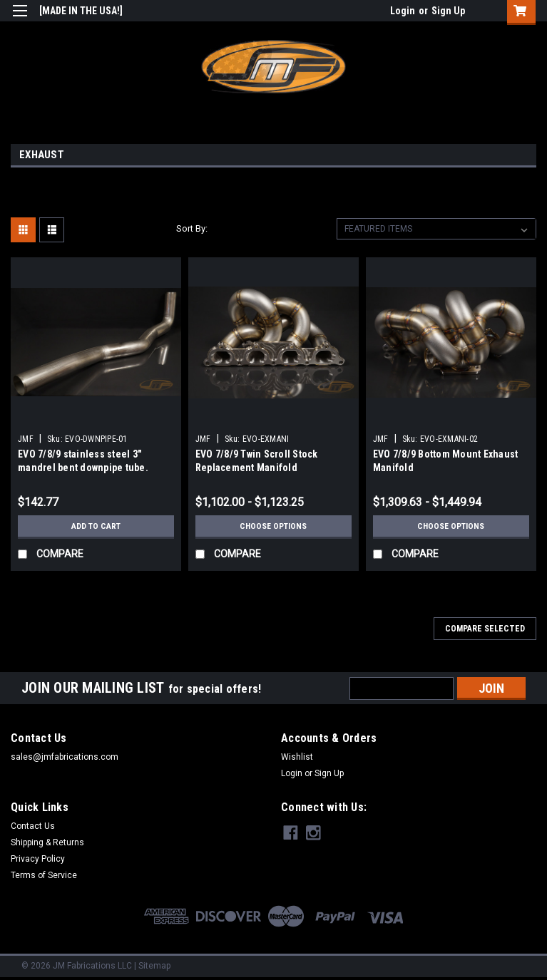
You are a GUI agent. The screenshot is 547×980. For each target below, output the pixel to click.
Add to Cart (96, 526)
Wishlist (297, 757)
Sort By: (192, 228)
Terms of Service (44, 875)
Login (403, 11)
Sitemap (154, 966)
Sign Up (448, 11)
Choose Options (273, 526)
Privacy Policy (38, 859)
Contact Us (33, 826)
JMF (26, 439)
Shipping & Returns (47, 842)
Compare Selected (485, 629)
